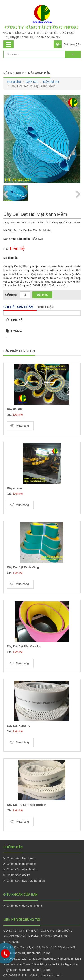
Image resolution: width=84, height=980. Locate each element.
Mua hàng (22, 426)
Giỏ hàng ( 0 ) (72, 45)
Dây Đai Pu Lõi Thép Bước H (27, 805)
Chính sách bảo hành (20, 858)
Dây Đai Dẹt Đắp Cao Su (24, 646)
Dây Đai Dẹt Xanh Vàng (23, 567)
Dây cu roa (14, 488)
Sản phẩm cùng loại (19, 351)
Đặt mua (42, 295)
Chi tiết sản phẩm (18, 307)
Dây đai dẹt (51, 82)
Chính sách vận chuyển (22, 869)
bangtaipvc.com (51, 975)
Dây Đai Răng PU (19, 726)
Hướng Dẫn (13, 847)
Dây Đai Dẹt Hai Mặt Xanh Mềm (27, 73)
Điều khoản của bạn (20, 895)
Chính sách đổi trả (19, 875)
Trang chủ (14, 82)
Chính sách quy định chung (24, 906)
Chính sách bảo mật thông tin (26, 881)
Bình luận (45, 307)
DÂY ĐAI (32, 82)
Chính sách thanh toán (21, 864)
